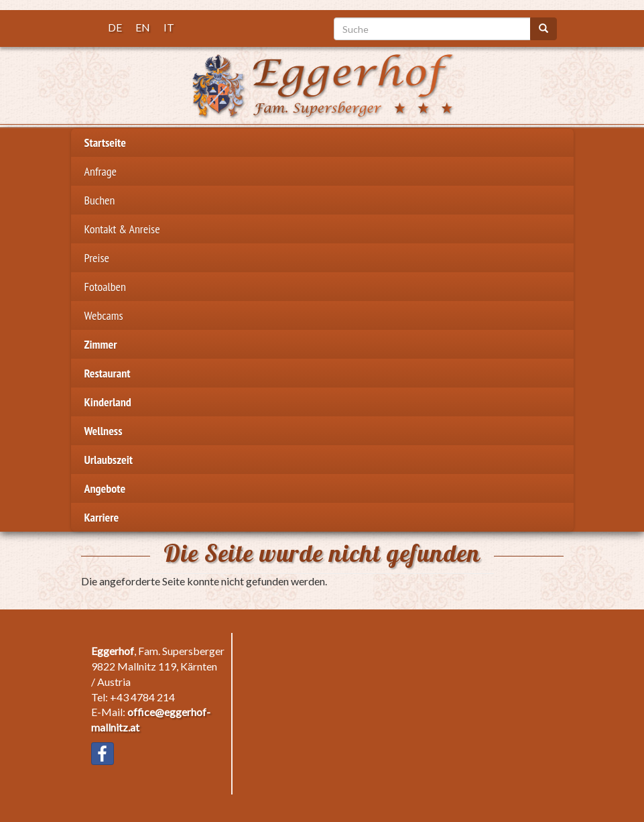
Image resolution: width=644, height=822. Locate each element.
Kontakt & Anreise (122, 229)
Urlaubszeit (109, 460)
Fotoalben (105, 287)
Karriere (102, 517)
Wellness (104, 431)
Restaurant (108, 373)
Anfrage (101, 171)
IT (169, 27)
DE (115, 27)
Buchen (100, 200)
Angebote (105, 488)
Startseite (106, 142)
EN (143, 27)
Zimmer (101, 344)
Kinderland (108, 402)
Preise (97, 258)
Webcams (104, 315)
